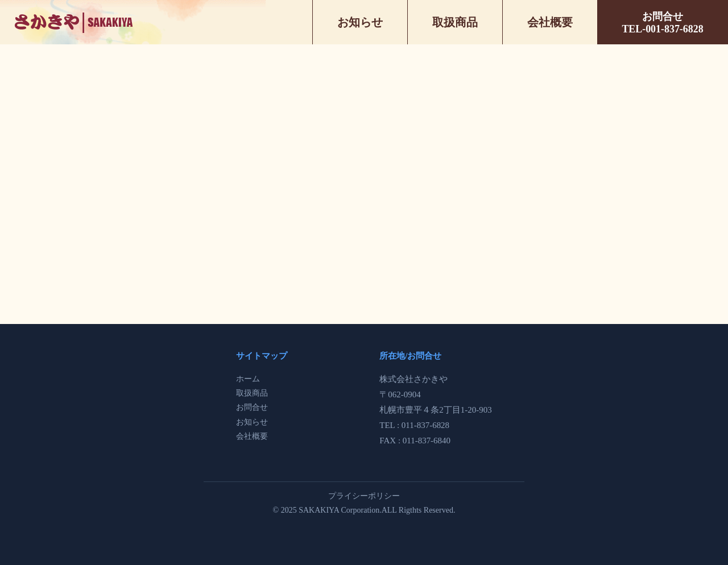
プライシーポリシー (364, 496)
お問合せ (252, 407)
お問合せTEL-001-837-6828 (662, 23)
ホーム (248, 379)
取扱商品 (455, 22)
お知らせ (360, 22)
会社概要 (550, 22)
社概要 (256, 436)
